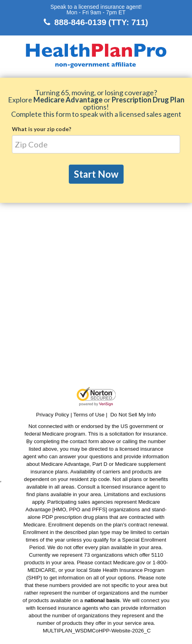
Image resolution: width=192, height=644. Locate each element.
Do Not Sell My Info (133, 415)
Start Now (96, 174)
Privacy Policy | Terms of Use (70, 415)
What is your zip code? (42, 129)
